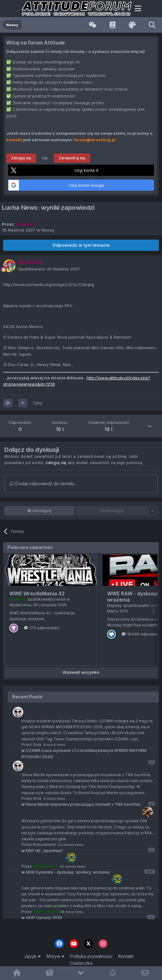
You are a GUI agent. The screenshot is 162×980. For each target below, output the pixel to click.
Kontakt (126, 956)
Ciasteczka (81, 963)
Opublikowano (49, 269)
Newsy (48, 230)
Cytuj (38, 403)
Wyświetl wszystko (81, 672)
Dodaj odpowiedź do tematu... (43, 483)
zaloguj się (56, 462)
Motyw (55, 956)
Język (32, 956)
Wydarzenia (20, 605)
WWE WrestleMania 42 (37, 593)
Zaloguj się (21, 158)
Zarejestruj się (72, 158)
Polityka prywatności (91, 956)
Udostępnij (39, 511)
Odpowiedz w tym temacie (81, 245)
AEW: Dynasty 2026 (42, 918)
